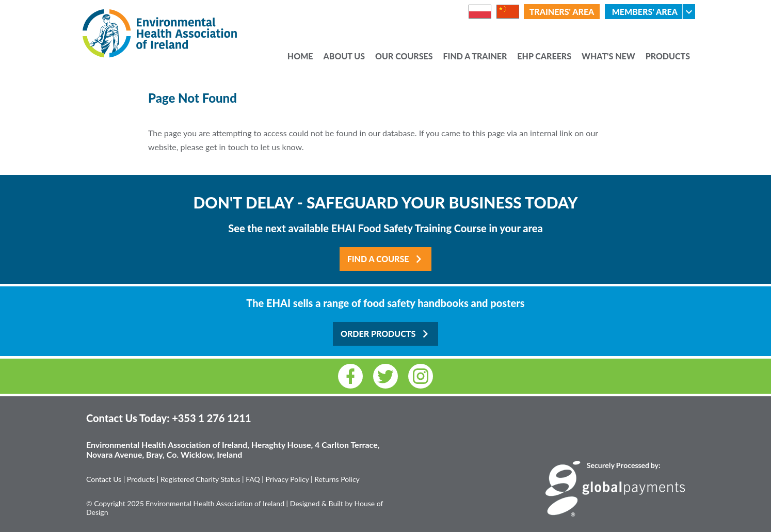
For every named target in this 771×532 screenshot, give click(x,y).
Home (300, 57)
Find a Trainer (475, 57)
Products (668, 57)
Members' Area (654, 12)
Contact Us (104, 479)
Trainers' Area (562, 12)
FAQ (253, 479)
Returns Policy (337, 479)
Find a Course (387, 259)
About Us (344, 57)
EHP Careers (544, 57)
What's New (608, 57)
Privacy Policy (287, 479)
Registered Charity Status (200, 479)
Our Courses (404, 57)
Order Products (387, 334)
